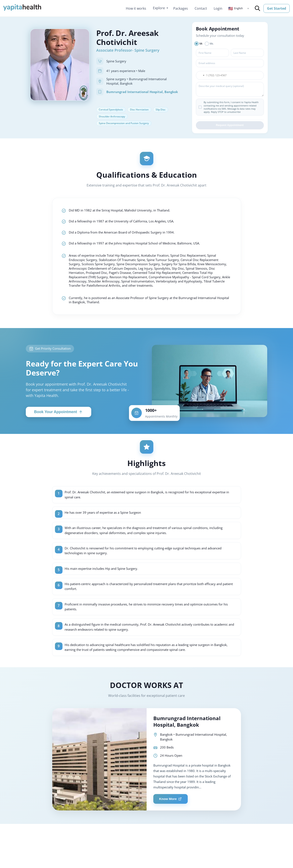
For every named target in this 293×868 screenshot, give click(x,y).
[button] (239, 8)
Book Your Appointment (59, 427)
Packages (181, 8)
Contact (201, 8)
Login (218, 8)
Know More (172, 821)
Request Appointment (230, 126)
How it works (136, 8)
